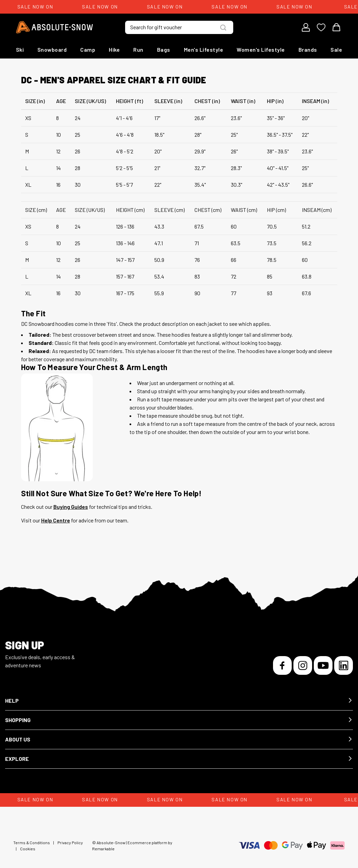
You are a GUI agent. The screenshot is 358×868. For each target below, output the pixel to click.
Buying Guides (71, 507)
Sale (336, 49)
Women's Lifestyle (261, 49)
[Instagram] (303, 665)
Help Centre (56, 520)
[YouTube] (323, 665)
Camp (88, 49)
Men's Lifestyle (204, 49)
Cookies (28, 849)
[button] (179, 701)
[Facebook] (282, 665)
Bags (164, 49)
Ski (20, 49)
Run (138, 49)
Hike (114, 49)
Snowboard (52, 49)
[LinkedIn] (344, 665)
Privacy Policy (70, 842)
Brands (308, 49)
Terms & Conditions (32, 842)
